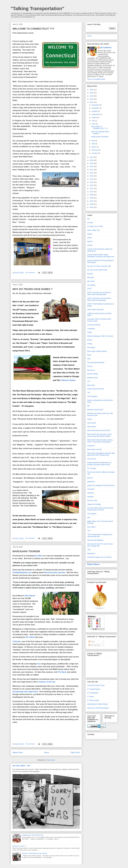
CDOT (90, 289)
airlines (90, 234)
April (93, 144)
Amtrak (90, 245)
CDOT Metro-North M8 (95, 310)
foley (89, 359)
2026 (92, 90)
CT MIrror (91, 697)
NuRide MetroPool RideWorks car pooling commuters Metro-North (99, 464)
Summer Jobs (92, 500)
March (94, 147)
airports (90, 241)
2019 (92, 163)
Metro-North (92, 427)
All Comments (95, 645)
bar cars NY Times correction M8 (99, 266)
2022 (92, 102)
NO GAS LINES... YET (21, 766)
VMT (89, 550)
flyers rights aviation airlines (97, 351)
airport (90, 238)
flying (89, 355)
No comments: (31, 273)
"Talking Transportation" (37, 9)
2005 (92, 207)
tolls (89, 517)
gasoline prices (93, 378)
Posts (92, 642)
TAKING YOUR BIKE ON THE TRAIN (34, 853)
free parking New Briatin (96, 362)
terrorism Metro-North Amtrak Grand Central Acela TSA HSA (100, 509)
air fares (90, 223)
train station (91, 527)
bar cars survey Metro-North (97, 270)
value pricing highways (95, 540)
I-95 (89, 393)
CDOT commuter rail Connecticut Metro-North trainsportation (99, 293)
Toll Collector (92, 514)
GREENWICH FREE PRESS (98, 704)
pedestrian (91, 482)
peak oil (90, 478)
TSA (89, 531)
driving (90, 340)
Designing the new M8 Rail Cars (33, 835)
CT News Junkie (93, 700)
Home (47, 753)
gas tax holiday (93, 374)
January (95, 153)
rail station (91, 489)
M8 (88, 406)
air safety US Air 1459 (95, 226)
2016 (92, 173)
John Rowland (92, 396)
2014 (92, 179)
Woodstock (91, 553)
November (96, 108)
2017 (92, 170)
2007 (92, 201)
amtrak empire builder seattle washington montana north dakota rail (101, 256)
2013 (92, 182)
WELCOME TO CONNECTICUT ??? (33, 29)
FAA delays (91, 347)
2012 (92, 185)
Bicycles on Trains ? (19, 846)
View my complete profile (96, 79)
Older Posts (75, 753)
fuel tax (90, 366)
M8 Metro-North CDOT (95, 410)
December (96, 105)
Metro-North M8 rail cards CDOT (99, 430)
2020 (92, 160)
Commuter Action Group (96, 685)
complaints (91, 329)
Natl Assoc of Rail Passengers (98, 708)
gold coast (91, 385)
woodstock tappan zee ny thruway (99, 557)
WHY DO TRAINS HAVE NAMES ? (33, 289)
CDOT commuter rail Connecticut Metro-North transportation (99, 299)
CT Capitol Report (94, 689)
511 (89, 219)
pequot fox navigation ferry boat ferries (101, 485)
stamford (90, 497)
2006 (92, 204)
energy (90, 344)
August (94, 117)
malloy (90, 419)
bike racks (91, 281)
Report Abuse (93, 564)
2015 (92, 176)
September (96, 114)
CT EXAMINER (93, 693)
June (94, 124)
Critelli (90, 332)
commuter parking (94, 325)
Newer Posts (18, 753)
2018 (92, 166)
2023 (92, 99)
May (93, 141)
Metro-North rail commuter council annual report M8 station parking (99, 435)
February (95, 150)
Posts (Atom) (51, 760)
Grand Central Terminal (96, 389)
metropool (91, 446)
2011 (92, 188)
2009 (92, 195)
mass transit (92, 423)
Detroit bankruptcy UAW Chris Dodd (100, 336)
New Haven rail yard (95, 449)
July (93, 121)
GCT (89, 381)
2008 (92, 198)
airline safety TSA (94, 230)
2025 (92, 93)
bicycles (90, 274)
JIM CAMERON (106, 48)
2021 (92, 157)
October (95, 111)
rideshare (91, 493)
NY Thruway (92, 468)
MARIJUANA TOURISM (26, 551)
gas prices (91, 370)
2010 (92, 192)
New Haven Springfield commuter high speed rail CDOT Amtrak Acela (101, 454)
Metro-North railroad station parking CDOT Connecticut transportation (100, 441)
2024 (92, 96)
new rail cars (92, 459)
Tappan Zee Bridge (94, 504)
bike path (91, 277)
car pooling (91, 285)
